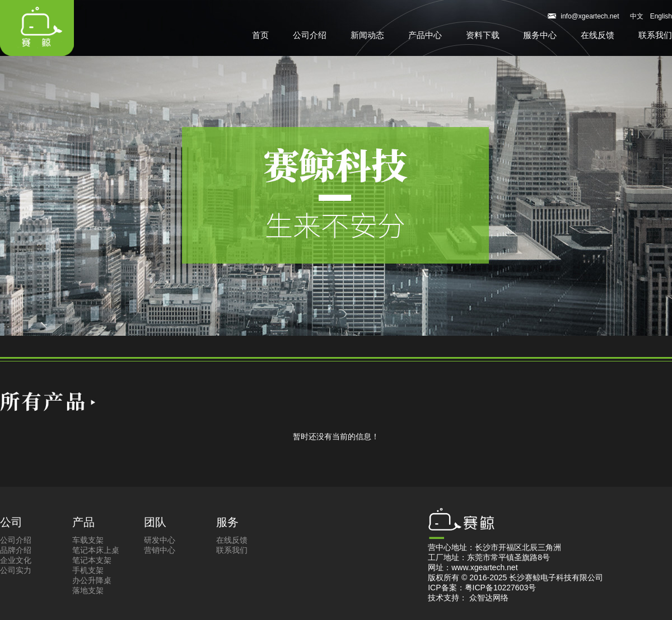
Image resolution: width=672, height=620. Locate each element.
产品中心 (425, 35)
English (661, 16)
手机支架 (88, 570)
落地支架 (88, 590)
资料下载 (483, 35)
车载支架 (88, 540)
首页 (260, 35)
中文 (637, 16)
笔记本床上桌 (96, 550)
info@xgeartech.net (590, 16)
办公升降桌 (92, 580)
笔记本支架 (92, 560)
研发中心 (160, 540)
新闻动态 (367, 35)
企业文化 (16, 560)
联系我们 (655, 35)
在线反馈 (598, 35)
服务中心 (540, 35)
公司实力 (16, 570)
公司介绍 (310, 35)
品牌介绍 (16, 550)
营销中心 (160, 550)
